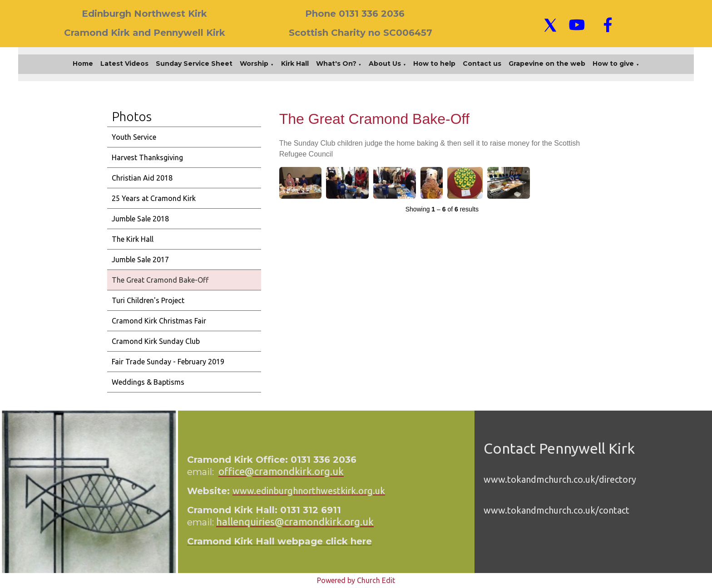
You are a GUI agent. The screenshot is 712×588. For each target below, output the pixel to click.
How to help (434, 64)
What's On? (336, 64)
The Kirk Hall (133, 239)
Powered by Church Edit (356, 580)
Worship (254, 64)
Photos (132, 116)
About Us (385, 64)
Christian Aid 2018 (142, 178)
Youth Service (134, 137)
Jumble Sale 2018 (140, 219)
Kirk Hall (295, 64)
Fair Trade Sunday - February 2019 (168, 362)
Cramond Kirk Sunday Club (156, 341)
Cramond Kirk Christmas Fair (159, 321)
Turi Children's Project (148, 300)
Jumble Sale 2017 (140, 260)
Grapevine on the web (547, 64)
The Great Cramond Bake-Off (160, 280)
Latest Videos (124, 64)
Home (83, 64)
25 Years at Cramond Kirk (154, 198)
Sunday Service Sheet (194, 64)
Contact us (482, 64)
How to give (613, 64)
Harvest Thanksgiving (147, 157)
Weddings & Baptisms (148, 382)
